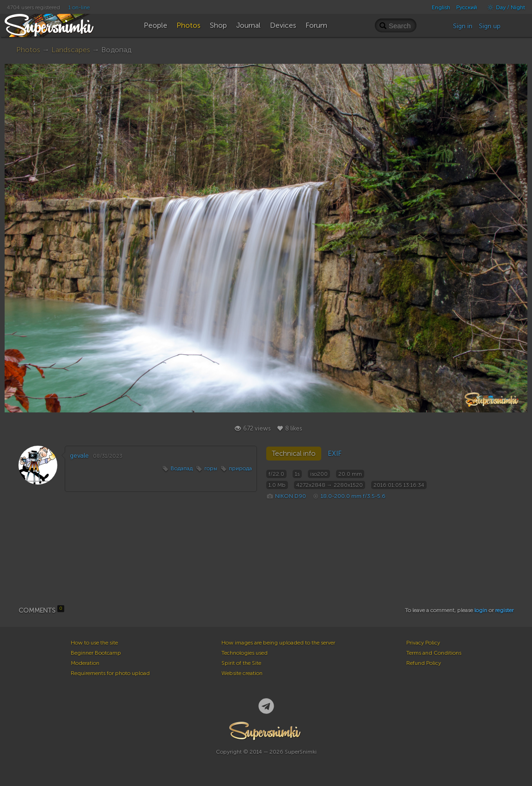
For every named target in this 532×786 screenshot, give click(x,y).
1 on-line (79, 7)
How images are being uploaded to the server (278, 643)
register (504, 610)
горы (211, 468)
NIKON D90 (290, 496)
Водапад (182, 468)
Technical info (294, 454)
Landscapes (71, 50)
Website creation (242, 673)
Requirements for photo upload (110, 673)
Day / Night (504, 7)
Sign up (490, 26)
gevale (79, 456)
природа (240, 468)
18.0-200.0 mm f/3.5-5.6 (353, 496)
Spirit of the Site (241, 663)
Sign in (463, 26)
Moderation (85, 663)
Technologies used (245, 653)
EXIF (335, 454)
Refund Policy (424, 663)
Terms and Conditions (434, 653)
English (441, 7)
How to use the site (94, 643)
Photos (28, 50)
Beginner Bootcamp (96, 653)
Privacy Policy (423, 643)
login (481, 610)
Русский (467, 7)
